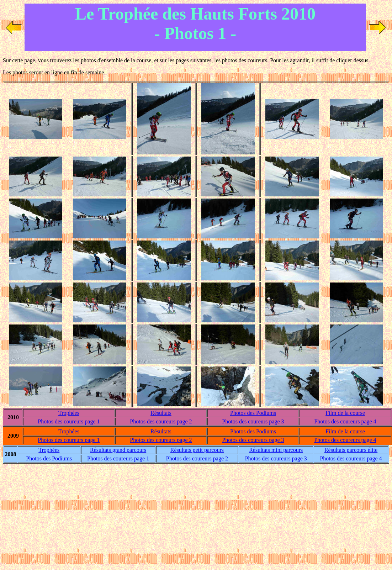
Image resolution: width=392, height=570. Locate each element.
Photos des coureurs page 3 (253, 421)
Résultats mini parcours (276, 450)
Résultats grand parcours (118, 450)
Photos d (253, 413)
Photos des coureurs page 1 (69, 421)
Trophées (69, 413)
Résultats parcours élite (351, 450)
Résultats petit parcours (197, 450)
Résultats (161, 413)
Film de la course (345, 413)
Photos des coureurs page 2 (161, 421)
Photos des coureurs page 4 (345, 421)
